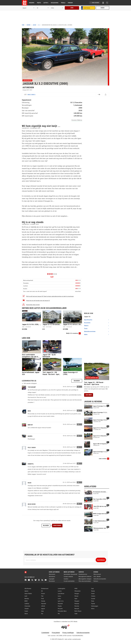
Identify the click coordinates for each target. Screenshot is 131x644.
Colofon (66, 579)
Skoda (93, 591)
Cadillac (27, 603)
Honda (43, 601)
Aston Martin (28, 593)
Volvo (93, 609)
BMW (26, 601)
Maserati (60, 603)
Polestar (77, 603)
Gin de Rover (32, 504)
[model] (43, 8)
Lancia (60, 591)
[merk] (29, 8)
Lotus (59, 598)
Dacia (26, 614)
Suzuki (93, 598)
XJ (39, 25)
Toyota (93, 603)
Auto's (46, 3)
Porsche (77, 606)
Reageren (77, 381)
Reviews (28, 25)
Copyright (52, 579)
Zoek (72, 8)
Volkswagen (95, 606)
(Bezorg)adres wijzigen (85, 579)
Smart (93, 593)
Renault (77, 609)
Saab (76, 614)
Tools (63, 3)
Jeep (42, 611)
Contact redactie (68, 576)
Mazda (60, 606)
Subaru (93, 596)
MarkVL (30, 436)
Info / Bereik (97, 576)
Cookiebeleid (45, 633)
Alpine (26, 591)
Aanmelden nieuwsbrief (71, 574)
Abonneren (52, 574)
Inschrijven (101, 560)
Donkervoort (45, 588)
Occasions (55, 3)
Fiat (42, 596)
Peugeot (77, 601)
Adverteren (52, 576)
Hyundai (44, 603)
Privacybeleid (56, 633)
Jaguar (34, 25)
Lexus (59, 596)
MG (59, 614)
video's (86, 326)
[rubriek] (57, 8)
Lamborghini (61, 588)
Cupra (26, 611)
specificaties (88, 320)
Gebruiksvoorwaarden (100, 579)
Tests (39, 3)
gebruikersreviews (90, 331)
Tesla (93, 601)
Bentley (27, 598)
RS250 (29, 483)
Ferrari (43, 593)
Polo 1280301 (32, 448)
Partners (96, 581)
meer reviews (103, 459)
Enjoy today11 (32, 95)
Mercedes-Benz (62, 611)
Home (23, 25)
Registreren (57, 525)
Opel (76, 598)
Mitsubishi (77, 591)
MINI (76, 588)
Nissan (76, 596)
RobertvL (31, 464)
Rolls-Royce (78, 611)
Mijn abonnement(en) (85, 581)
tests (86, 329)
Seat (92, 588)
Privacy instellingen (68, 633)
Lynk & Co (61, 601)
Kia (42, 614)
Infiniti (43, 606)
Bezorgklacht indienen (85, 576)
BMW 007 (30, 425)
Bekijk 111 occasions (72, 333)
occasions (87, 323)
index (86, 334)
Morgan (77, 593)
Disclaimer (52, 581)
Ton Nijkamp (32, 387)
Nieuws (32, 3)
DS (42, 591)
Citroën (27, 609)
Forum (70, 3)
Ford (42, 598)
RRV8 (29, 411)
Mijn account (97, 574)
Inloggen (46, 525)
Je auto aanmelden (69, 581)
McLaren (60, 609)
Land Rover (61, 593)
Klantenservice (83, 574)
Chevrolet (27, 606)
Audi (26, 596)
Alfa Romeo (28, 588)
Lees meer (89, 395)
